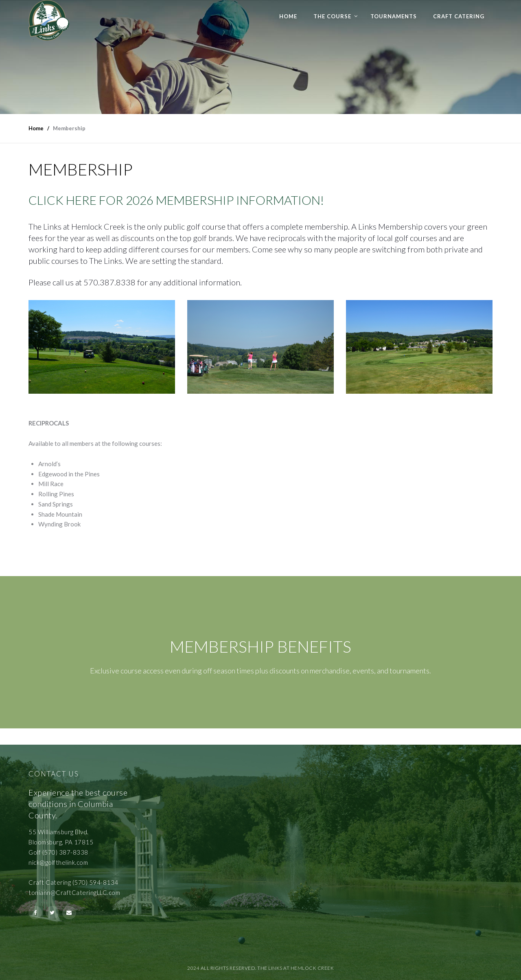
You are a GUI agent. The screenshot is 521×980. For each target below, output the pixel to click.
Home (288, 16)
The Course (332, 16)
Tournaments (394, 16)
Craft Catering (459, 16)
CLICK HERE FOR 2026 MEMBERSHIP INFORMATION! (176, 200)
